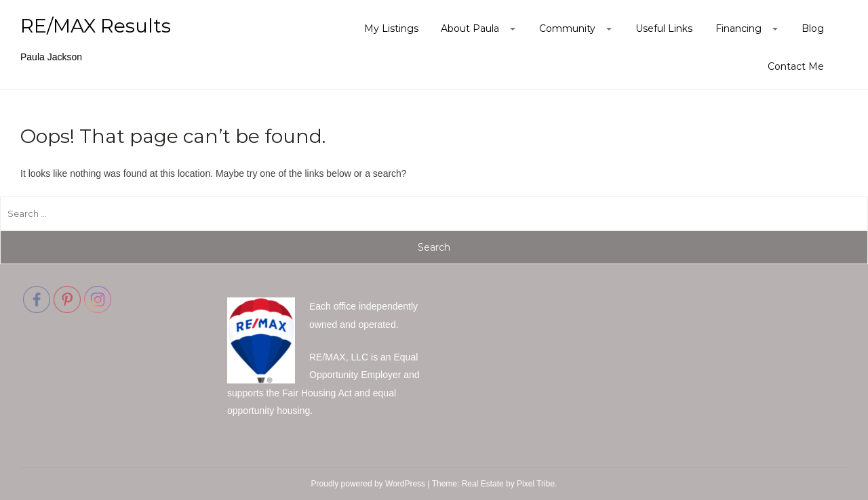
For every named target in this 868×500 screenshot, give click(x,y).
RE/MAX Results (96, 26)
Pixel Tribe (536, 484)
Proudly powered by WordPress (369, 484)
